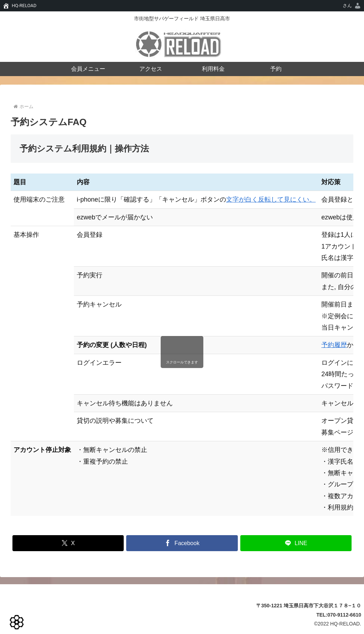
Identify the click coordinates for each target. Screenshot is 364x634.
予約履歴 (334, 345)
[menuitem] (352, 6)
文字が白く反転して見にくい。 (271, 199)
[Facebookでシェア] (182, 543)
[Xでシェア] (68, 543)
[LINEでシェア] (296, 543)
